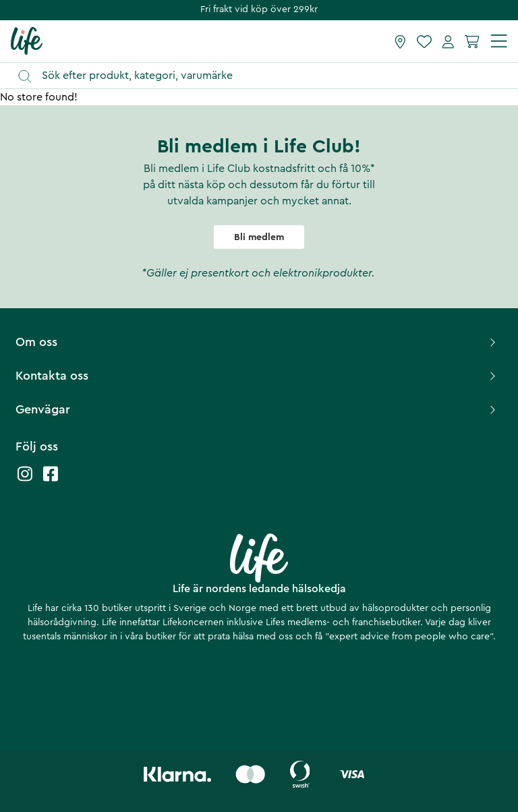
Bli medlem (259, 237)
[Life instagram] (25, 481)
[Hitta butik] (400, 41)
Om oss (257, 342)
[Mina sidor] (448, 41)
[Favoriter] (424, 41)
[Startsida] (27, 40)
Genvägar (257, 409)
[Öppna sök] (265, 76)
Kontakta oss (257, 376)
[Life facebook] (51, 481)
